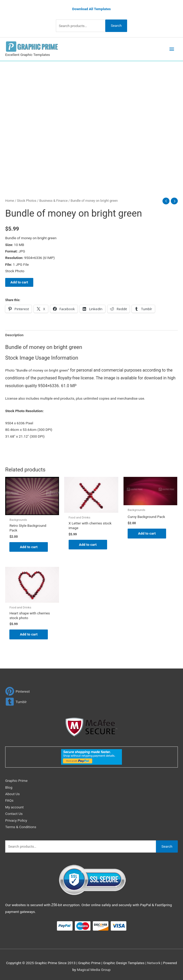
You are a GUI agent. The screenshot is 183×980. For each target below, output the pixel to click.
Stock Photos (27, 201)
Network (154, 963)
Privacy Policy (16, 820)
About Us (12, 794)
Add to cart (19, 282)
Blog (9, 787)
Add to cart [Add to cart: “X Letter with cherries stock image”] (88, 544)
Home (10, 201)
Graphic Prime (16, 781)
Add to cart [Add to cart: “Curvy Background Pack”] (147, 533)
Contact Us (14, 814)
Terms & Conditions (21, 827)
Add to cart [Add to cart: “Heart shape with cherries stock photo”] (29, 634)
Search (116, 25)
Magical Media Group (94, 970)
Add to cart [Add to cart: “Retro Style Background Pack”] (29, 547)
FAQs (9, 800)
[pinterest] (18, 691)
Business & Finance (53, 201)
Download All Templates (91, 9)
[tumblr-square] (16, 702)
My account (14, 807)
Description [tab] (14, 335)
